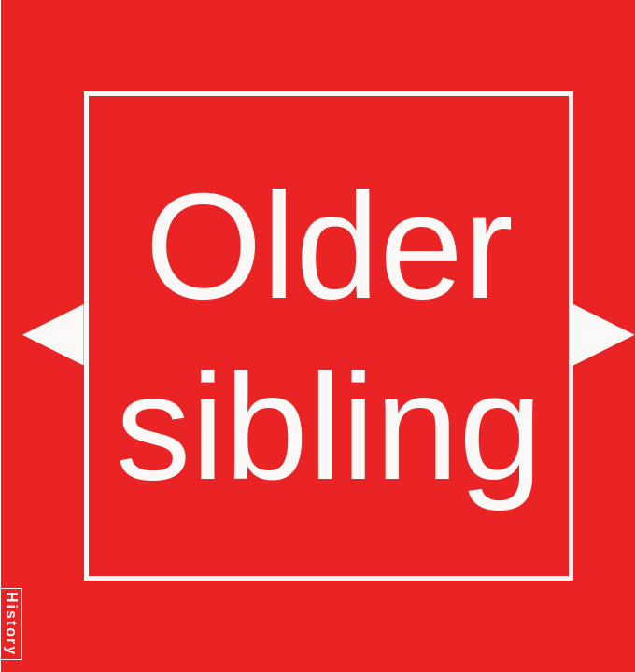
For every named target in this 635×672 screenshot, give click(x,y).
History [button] (12, 624)
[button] (53, 335)
